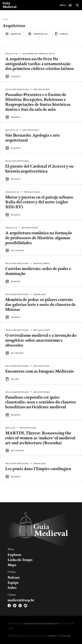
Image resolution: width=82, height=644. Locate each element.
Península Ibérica (42, 263)
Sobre (12, 588)
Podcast (14, 578)
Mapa (12, 565)
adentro (52, 636)
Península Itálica (47, 54)
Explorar (15, 555)
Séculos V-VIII (11, 54)
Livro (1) (61, 34)
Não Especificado (42, 89)
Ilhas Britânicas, (30, 54)
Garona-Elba (39, 294)
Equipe (13, 583)
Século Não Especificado (17, 89)
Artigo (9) (13, 34)
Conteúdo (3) (38, 34)
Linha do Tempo (20, 560)
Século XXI (10, 428)
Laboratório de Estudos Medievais (40, 623)
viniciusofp (65, 636)
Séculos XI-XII (12, 130)
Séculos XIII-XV (12, 192)
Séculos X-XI (11, 228)
